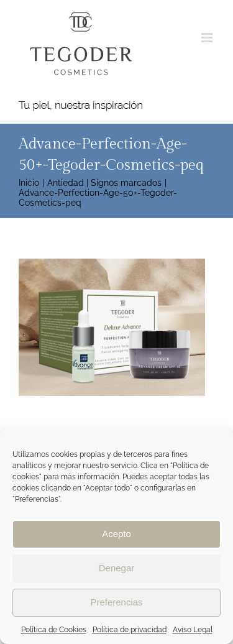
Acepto (116, 534)
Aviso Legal (193, 630)
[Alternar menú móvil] (208, 38)
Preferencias (116, 602)
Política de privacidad (130, 630)
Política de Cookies (54, 630)
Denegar (117, 568)
